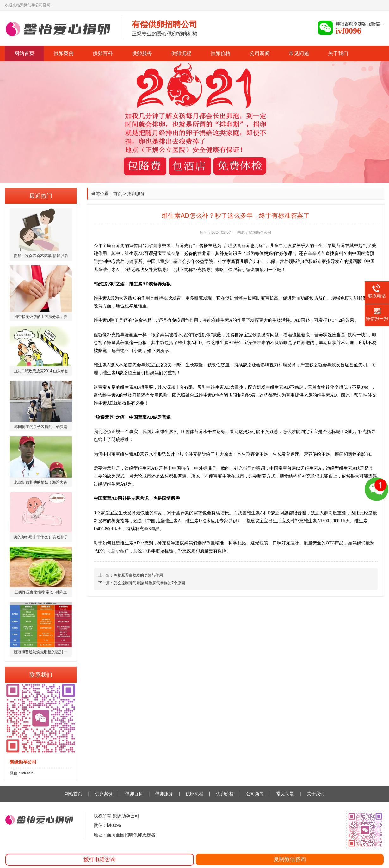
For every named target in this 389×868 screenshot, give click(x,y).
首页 (118, 194)
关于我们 (338, 53)
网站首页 (24, 53)
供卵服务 (142, 53)
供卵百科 (103, 53)
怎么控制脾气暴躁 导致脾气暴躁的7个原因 (149, 583)
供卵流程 (181, 53)
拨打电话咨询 (100, 860)
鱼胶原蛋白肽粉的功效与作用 (138, 575)
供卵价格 (220, 53)
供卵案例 (64, 53)
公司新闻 (260, 53)
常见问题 (299, 53)
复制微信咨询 (290, 859)
